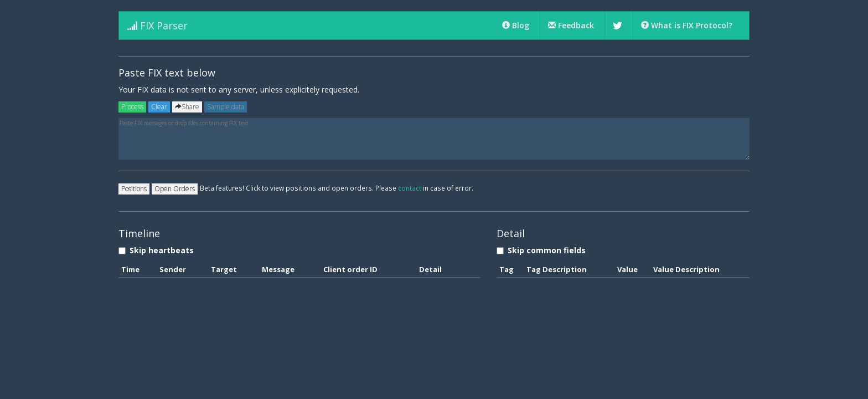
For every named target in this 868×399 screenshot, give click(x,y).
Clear (159, 107)
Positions (134, 189)
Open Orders (175, 189)
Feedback (572, 25)
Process (132, 107)
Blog (517, 25)
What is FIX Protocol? (687, 25)
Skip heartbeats (156, 250)
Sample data (226, 107)
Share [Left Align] (187, 107)
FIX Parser (157, 25)
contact (410, 188)
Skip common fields (541, 250)
